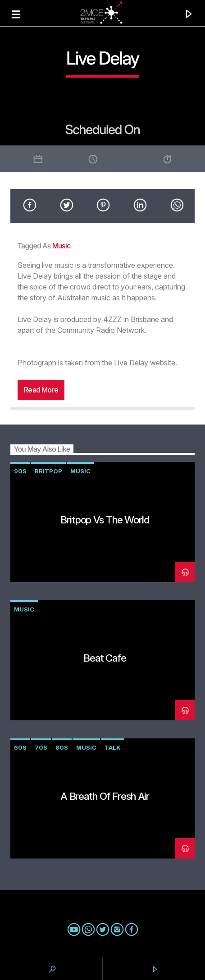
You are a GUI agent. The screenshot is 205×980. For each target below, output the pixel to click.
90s (20, 471)
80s (62, 747)
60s (20, 747)
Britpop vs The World (105, 520)
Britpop (48, 471)
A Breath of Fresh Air (105, 796)
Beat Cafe (105, 658)
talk (113, 747)
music (61, 246)
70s (41, 747)
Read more (41, 390)
